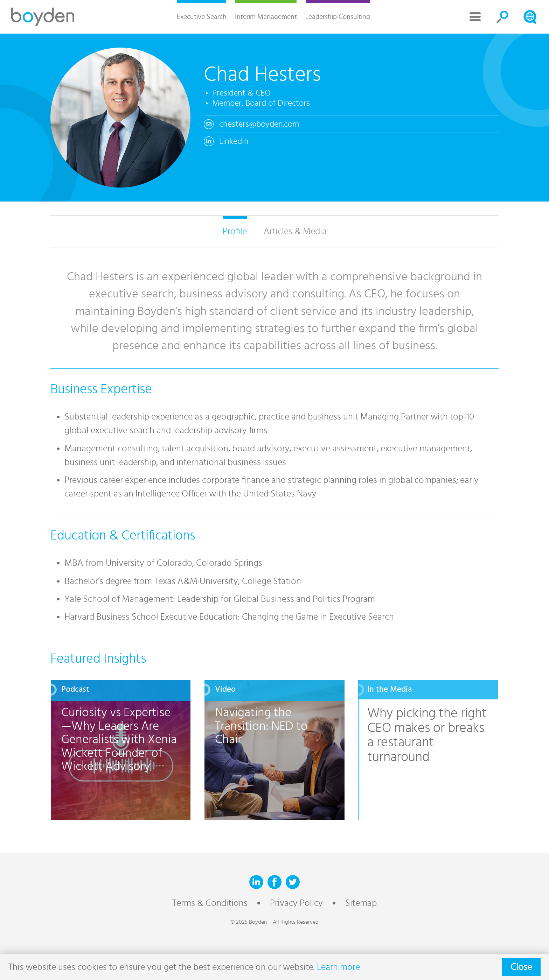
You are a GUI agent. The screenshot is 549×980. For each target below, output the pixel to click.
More (475, 17)
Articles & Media (295, 231)
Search (502, 17)
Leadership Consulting (338, 17)
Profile (235, 231)
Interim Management (266, 17)
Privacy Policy (296, 903)
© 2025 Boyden (249, 922)
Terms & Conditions (210, 903)
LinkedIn (234, 141)
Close (521, 967)
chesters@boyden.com (259, 124)
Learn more (338, 967)
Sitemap (361, 903)
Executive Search (202, 17)
